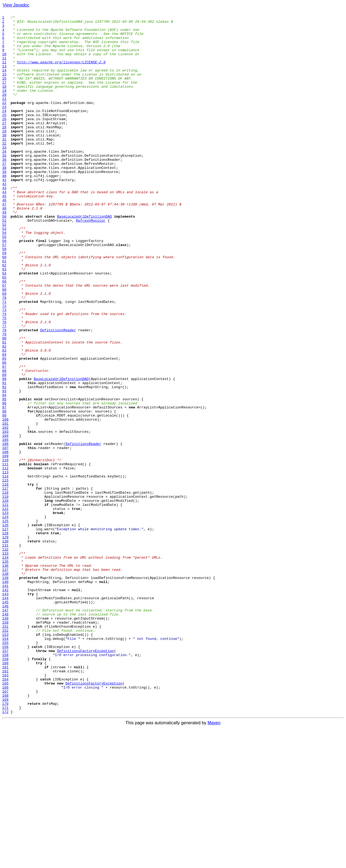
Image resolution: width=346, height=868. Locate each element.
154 (5, 764)
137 (5, 682)
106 (5, 530)
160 (5, 794)
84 (4, 423)
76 (4, 384)
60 (4, 306)
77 (4, 389)
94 (4, 472)
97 (4, 487)
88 (4, 443)
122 (5, 608)
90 (4, 453)
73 (4, 370)
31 (4, 165)
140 (5, 696)
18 (4, 102)
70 (4, 355)
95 (4, 477)
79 (4, 399)
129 (5, 643)
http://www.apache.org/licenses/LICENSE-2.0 (61, 73)
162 (5, 803)
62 (4, 316)
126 (5, 628)
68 (4, 345)
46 (4, 238)
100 (5, 501)
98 (4, 492)
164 (5, 813)
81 (4, 409)
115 (5, 574)
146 (5, 725)
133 (5, 662)
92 (4, 462)
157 (5, 779)
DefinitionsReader (58, 394)
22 (4, 121)
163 (5, 808)
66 (4, 336)
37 (4, 194)
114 (5, 569)
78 (4, 394)
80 (4, 404)
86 (4, 433)
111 (5, 555)
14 (4, 82)
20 (4, 112)
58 (4, 297)
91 (4, 457)
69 (4, 350)
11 (4, 68)
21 (4, 116)
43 (4, 224)
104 (5, 521)
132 (5, 657)
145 (5, 720)
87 (4, 438)
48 (4, 248)
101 (5, 506)
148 (5, 735)
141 (5, 701)
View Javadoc (16, 5)
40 (4, 209)
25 (4, 136)
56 (4, 287)
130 (5, 647)
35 (4, 185)
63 (4, 321)
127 (5, 633)
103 (5, 516)
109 (5, 545)
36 (4, 189)
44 (4, 228)
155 (5, 769)
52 (4, 267)
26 (4, 141)
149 (5, 740)
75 (4, 379)
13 (4, 77)
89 (4, 448)
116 (5, 579)
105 (5, 526)
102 (5, 511)
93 (4, 467)
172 (5, 852)
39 (4, 204)
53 (4, 272)
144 (5, 716)
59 (4, 302)
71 (4, 360)
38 (4, 199)
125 (5, 623)
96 (4, 482)
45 (4, 233)
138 (5, 686)
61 (4, 311)
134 (5, 667)
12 (4, 73)
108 (5, 540)
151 (5, 750)
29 (4, 155)
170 (5, 842)
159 (5, 789)
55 (4, 282)
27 (4, 146)
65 (4, 331)
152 (5, 755)
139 (5, 691)
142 (5, 706)
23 (4, 126)
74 (4, 375)
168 (5, 833)
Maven (214, 863)
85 (4, 428)
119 (5, 594)
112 (5, 560)
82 (4, 414)
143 (5, 711)
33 (4, 175)
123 (5, 613)
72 (4, 365)
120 (5, 599)
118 (5, 589)
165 (5, 818)
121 (5, 604)
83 (4, 418)
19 (4, 107)
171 (5, 847)
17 (4, 97)
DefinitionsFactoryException (86, 779)
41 (4, 214)
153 (5, 759)
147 (5, 730)
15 (4, 87)
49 (4, 253)
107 (5, 535)
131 (5, 652)
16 (4, 92)
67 (4, 340)
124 (5, 618)
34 (4, 180)
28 (4, 150)
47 (4, 243)
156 (5, 774)
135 (5, 672)
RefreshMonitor (91, 263)
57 (4, 292)
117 (5, 584)
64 (4, 326)
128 (5, 638)
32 (4, 170)
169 (5, 837)
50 (4, 258)
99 (4, 496)
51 (4, 263)
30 (4, 160)
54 (4, 277)
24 (4, 131)
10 (4, 63)
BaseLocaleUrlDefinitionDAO (84, 258)
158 (5, 784)
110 (5, 550)
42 (4, 219)
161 (5, 798)
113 (5, 565)
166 (5, 823)
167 (5, 828)
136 (5, 677)
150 (5, 745)
